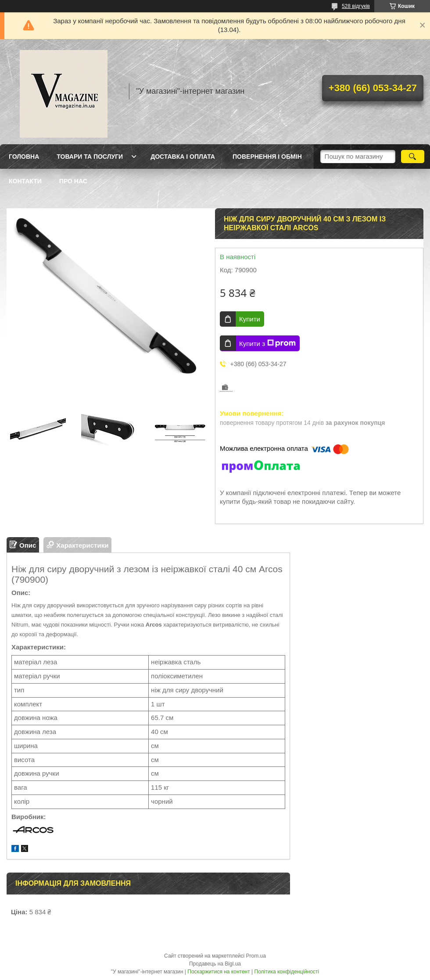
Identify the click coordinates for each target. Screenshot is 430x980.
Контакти (25, 181)
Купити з (267, 343)
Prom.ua (256, 956)
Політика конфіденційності (287, 972)
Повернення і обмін (267, 157)
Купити (250, 319)
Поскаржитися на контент (219, 972)
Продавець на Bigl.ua (215, 964)
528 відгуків (356, 6)
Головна (24, 157)
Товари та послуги (90, 157)
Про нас (73, 181)
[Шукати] (413, 157)
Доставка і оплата (183, 157)
